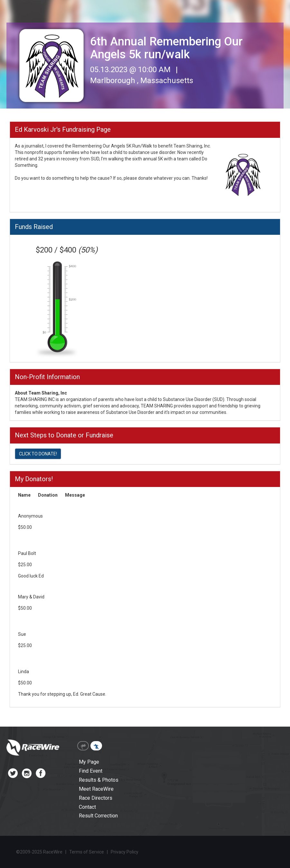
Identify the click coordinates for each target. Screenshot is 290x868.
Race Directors (96, 798)
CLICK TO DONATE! (38, 454)
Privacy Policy (125, 852)
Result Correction (98, 816)
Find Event (91, 771)
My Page (89, 762)
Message (75, 495)
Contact (87, 807)
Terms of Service (87, 852)
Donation (48, 495)
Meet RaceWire (96, 789)
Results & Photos (99, 780)
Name (24, 495)
